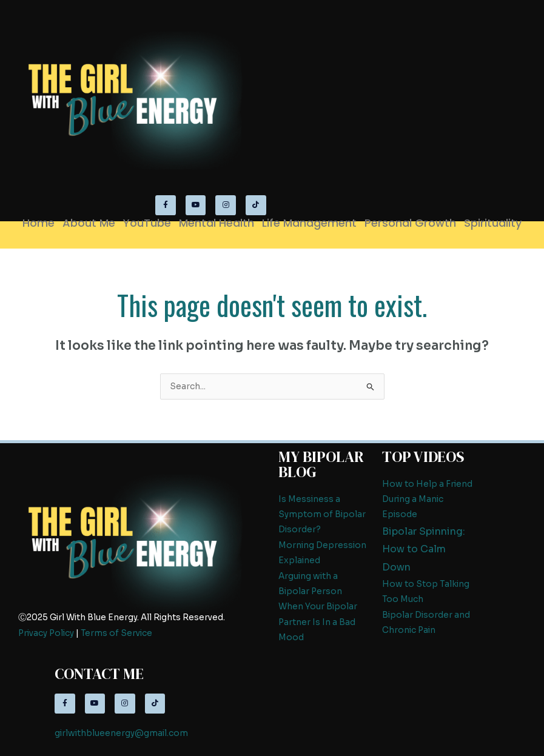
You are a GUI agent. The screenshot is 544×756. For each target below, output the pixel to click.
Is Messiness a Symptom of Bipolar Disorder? (322, 515)
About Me (89, 223)
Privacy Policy (46, 633)
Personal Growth (410, 223)
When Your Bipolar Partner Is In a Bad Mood (318, 622)
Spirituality (493, 223)
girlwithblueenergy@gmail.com (121, 733)
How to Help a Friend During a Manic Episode (427, 500)
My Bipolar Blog (321, 464)
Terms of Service (116, 633)
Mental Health (217, 223)
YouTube (147, 223)
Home (39, 223)
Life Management (309, 223)
